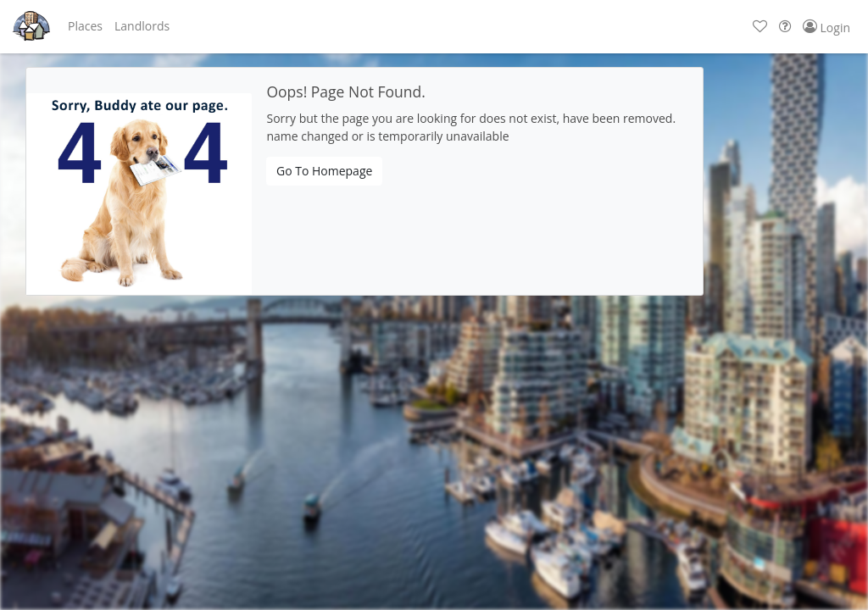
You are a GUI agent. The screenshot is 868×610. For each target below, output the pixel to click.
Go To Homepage (324, 171)
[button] (85, 26)
